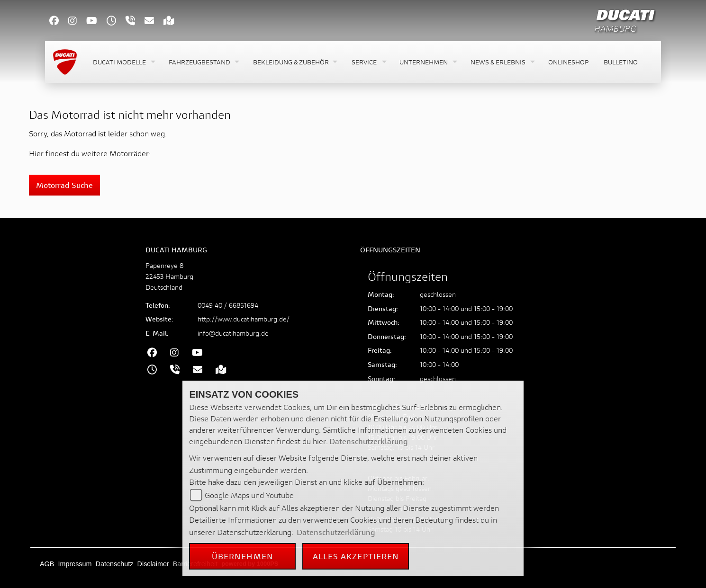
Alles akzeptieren (356, 556)
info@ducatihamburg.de (233, 333)
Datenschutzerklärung (369, 441)
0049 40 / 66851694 (228, 305)
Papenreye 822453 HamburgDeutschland (169, 276)
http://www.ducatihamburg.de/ (244, 319)
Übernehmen (243, 556)
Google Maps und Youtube (249, 495)
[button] (123, 62)
